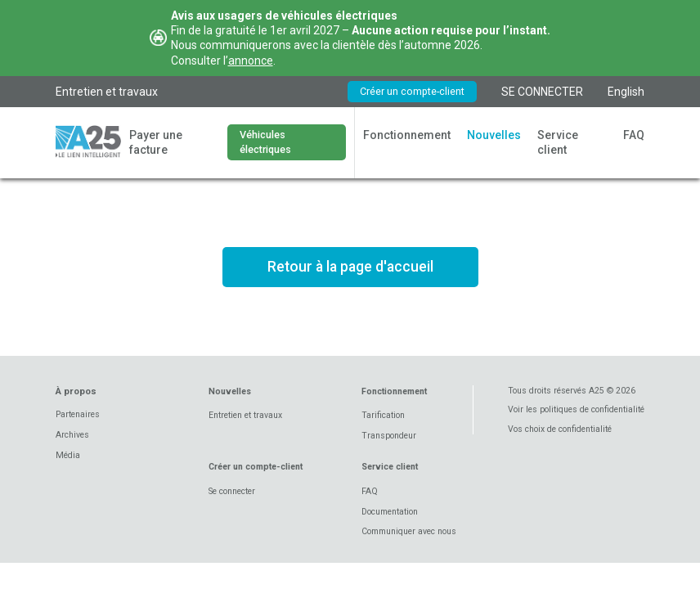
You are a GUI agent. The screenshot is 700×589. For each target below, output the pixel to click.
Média (68, 455)
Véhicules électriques (265, 142)
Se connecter (232, 491)
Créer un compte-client (412, 91)
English (626, 92)
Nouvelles (494, 135)
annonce (251, 61)
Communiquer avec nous (409, 531)
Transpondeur (389, 436)
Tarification (383, 415)
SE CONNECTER (542, 92)
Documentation (390, 512)
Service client (558, 142)
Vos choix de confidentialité (560, 429)
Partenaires (78, 414)
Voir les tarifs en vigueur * (350, 327)
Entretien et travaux (107, 92)
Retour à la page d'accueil (350, 267)
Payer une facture (156, 142)
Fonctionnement (407, 135)
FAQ (634, 135)
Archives (72, 435)
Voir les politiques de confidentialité (576, 409)
